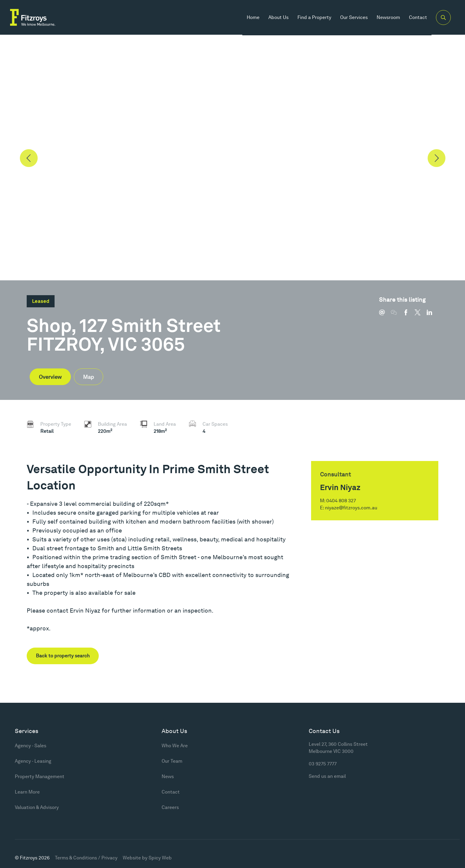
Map (89, 377)
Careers (170, 807)
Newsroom (388, 18)
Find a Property (314, 18)
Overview (50, 377)
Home (253, 18)
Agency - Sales (31, 746)
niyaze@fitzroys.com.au (351, 508)
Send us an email (327, 776)
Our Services (353, 18)
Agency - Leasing (33, 761)
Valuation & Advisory (37, 807)
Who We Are (175, 746)
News (168, 776)
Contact (417, 18)
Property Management (40, 776)
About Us (278, 18)
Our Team (172, 761)
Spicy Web (160, 858)
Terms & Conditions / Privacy (86, 858)
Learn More (27, 792)
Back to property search (63, 656)
